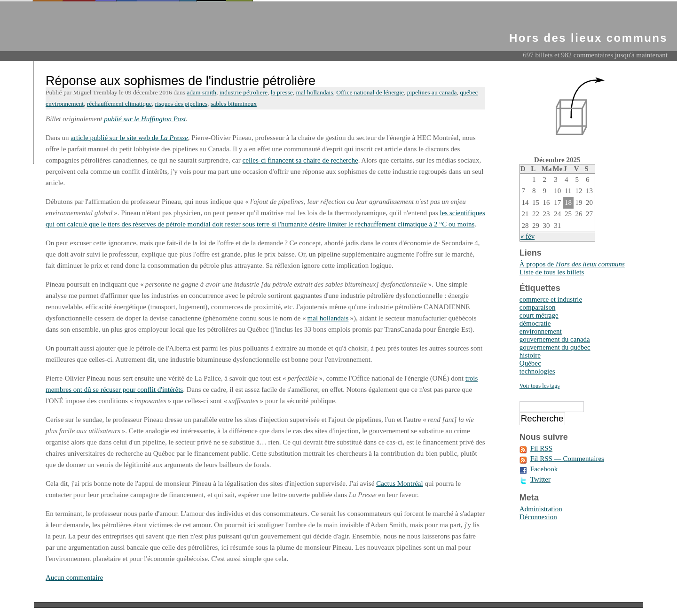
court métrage (539, 315)
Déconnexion (538, 517)
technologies (537, 371)
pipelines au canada (432, 92)
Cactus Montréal (400, 483)
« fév (527, 236)
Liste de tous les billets (552, 272)
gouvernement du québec (555, 347)
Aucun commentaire (74, 577)
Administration (541, 509)
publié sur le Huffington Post (145, 119)
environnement (541, 331)
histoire (530, 355)
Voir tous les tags (540, 386)
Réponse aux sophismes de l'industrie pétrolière (181, 81)
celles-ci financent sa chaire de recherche (300, 160)
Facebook (544, 469)
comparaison (538, 307)
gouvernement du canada (555, 339)
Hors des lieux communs (588, 38)
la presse (282, 92)
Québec (530, 363)
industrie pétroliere (244, 92)
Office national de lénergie (370, 92)
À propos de (572, 264)
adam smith (201, 92)
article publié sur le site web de (129, 138)
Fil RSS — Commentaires (567, 459)
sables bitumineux (234, 104)
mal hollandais (314, 92)
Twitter (540, 479)
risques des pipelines (181, 104)
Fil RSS (541, 448)
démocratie (535, 323)
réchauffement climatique (119, 104)
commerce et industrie (551, 299)
